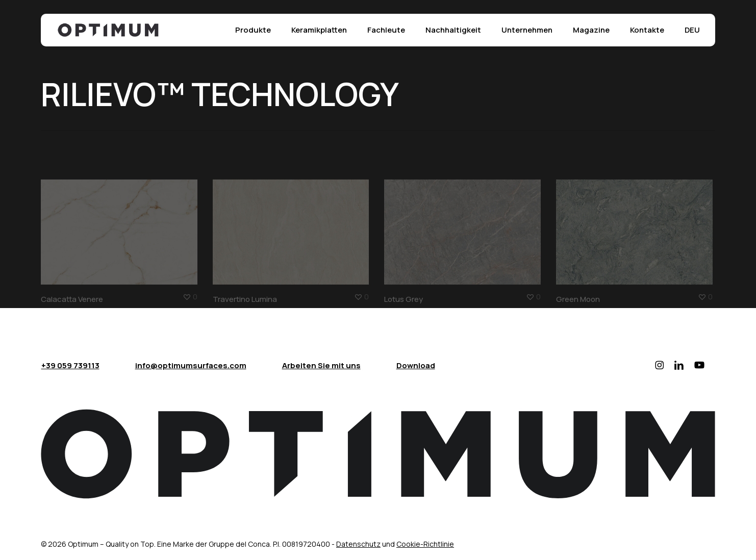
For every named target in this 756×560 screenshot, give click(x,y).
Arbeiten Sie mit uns (321, 365)
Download (416, 365)
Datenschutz (358, 544)
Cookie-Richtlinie (425, 544)
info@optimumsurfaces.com (191, 365)
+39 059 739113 (70, 365)
